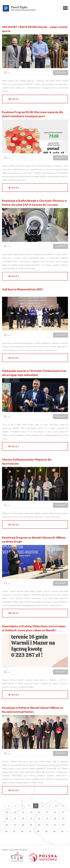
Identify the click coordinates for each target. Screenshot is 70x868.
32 (55, 825)
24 (55, 819)
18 (7, 819)
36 (22, 831)
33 (63, 825)
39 (46, 831)
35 (14, 831)
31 (47, 825)
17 (63, 812)
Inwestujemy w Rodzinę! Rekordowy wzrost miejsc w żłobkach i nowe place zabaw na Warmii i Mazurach (34, 630)
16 (55, 812)
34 (6, 831)
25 (63, 819)
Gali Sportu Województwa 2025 (22, 289)
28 (23, 825)
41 (62, 831)
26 (7, 825)
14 (39, 812)
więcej (14, 99)
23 (47, 819)
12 (23, 812)
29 (31, 825)
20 (23, 819)
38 (38, 831)
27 (15, 825)
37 (30, 831)
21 (31, 819)
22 (39, 819)
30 (39, 825)
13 (31, 812)
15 (47, 812)
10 (7, 812)
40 (54, 831)
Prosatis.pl (23, 850)
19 (15, 819)
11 (15, 812)
